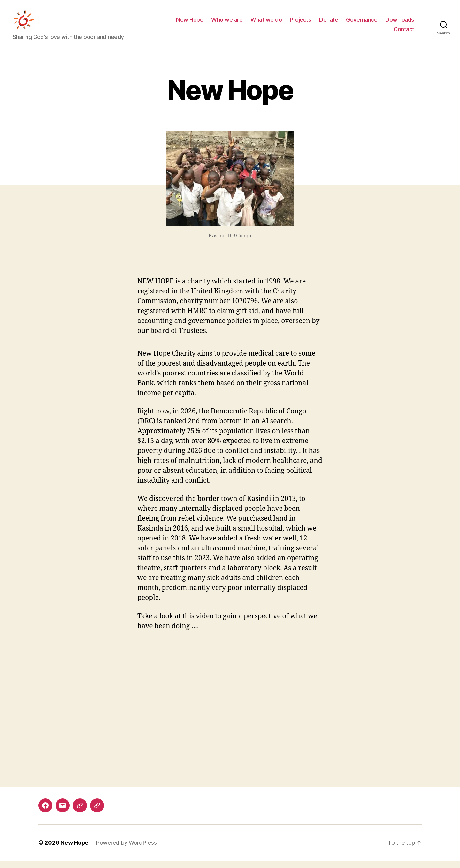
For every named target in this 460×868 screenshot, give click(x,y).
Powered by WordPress (127, 850)
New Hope (190, 23)
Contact (404, 33)
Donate (329, 23)
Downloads (400, 23)
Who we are (227, 23)
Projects (300, 23)
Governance (362, 23)
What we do (266, 23)
